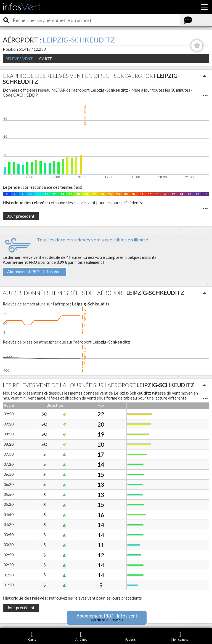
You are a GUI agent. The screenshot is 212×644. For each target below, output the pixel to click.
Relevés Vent (19, 59)
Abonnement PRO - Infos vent (107, 617)
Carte (46, 59)
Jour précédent (21, 216)
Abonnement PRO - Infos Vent (35, 272)
